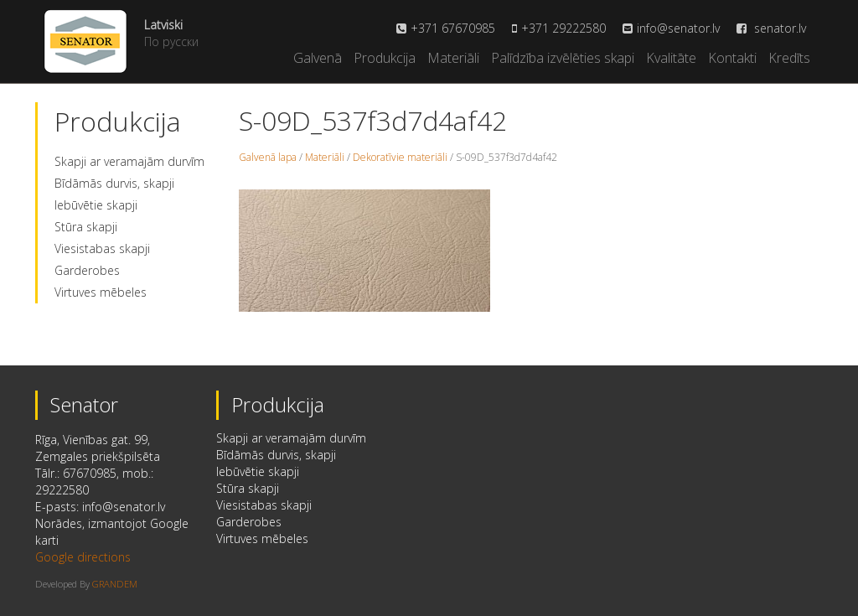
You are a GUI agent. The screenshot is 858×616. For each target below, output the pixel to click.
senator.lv (771, 28)
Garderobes (87, 270)
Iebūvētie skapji (96, 205)
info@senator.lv (678, 28)
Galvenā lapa (268, 157)
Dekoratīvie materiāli (400, 157)
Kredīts (789, 58)
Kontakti (732, 58)
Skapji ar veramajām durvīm (129, 161)
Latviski (163, 25)
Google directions (83, 557)
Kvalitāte (671, 58)
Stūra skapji (86, 227)
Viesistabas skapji (102, 248)
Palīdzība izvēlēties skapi (563, 58)
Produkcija (385, 58)
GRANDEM (115, 584)
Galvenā (318, 58)
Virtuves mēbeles (101, 292)
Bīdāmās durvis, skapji (114, 183)
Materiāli (453, 58)
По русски (171, 41)
